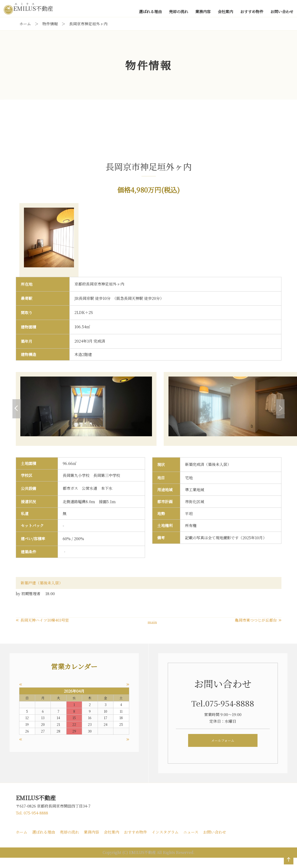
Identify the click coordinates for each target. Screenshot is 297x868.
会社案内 (112, 842)
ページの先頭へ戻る (288, 864)
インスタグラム (165, 842)
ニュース (191, 842)
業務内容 (91, 842)
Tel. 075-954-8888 (32, 823)
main (152, 632)
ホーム (22, 842)
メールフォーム (223, 751)
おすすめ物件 (135, 842)
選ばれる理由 (44, 842)
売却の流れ (69, 842)
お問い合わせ (215, 842)
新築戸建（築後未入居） (42, 593)
